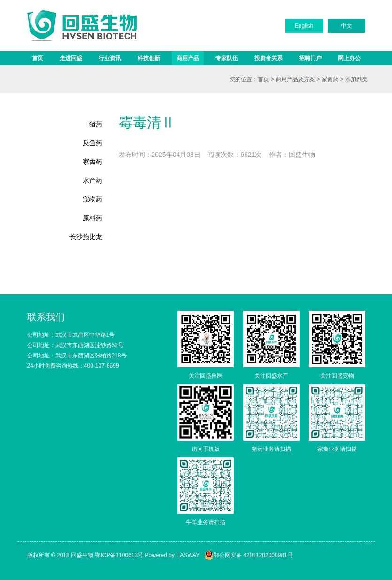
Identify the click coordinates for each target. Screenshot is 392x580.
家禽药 (330, 79)
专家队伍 (227, 58)
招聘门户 (310, 58)
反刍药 (92, 143)
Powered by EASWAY (172, 555)
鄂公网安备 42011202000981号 (249, 555)
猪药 (96, 124)
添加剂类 (356, 79)
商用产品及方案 (295, 79)
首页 (38, 58)
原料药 (92, 218)
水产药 (92, 180)
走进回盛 (71, 58)
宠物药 (92, 199)
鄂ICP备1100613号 (119, 555)
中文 (346, 26)
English (304, 26)
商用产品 (188, 58)
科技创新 (149, 58)
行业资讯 (110, 58)
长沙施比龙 (86, 237)
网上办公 (349, 58)
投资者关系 (269, 58)
